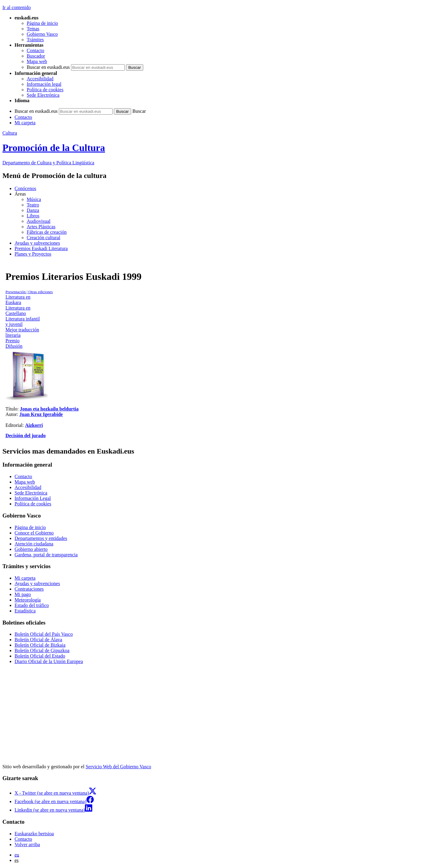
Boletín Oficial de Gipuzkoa (42, 650)
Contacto (36, 50)
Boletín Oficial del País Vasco (44, 634)
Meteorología (28, 600)
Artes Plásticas (41, 227)
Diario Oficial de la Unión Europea (49, 661)
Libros (33, 216)
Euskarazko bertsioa (34, 834)
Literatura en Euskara (18, 300)
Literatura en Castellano (18, 311)
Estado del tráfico (32, 605)
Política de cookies (45, 90)
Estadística (25, 611)
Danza (33, 210)
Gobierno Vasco (42, 34)
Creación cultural (44, 238)
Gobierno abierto (31, 549)
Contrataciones (29, 589)
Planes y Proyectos (33, 254)
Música (34, 199)
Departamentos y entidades (41, 538)
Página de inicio (42, 23)
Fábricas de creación (47, 232)
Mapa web (37, 61)
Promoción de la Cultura (54, 148)
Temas (33, 29)
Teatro (33, 205)
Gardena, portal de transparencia (46, 555)
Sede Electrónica (43, 95)
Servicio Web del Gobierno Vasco (118, 767)
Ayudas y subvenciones (37, 243)
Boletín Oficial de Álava (38, 640)
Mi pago (23, 594)
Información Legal (33, 498)
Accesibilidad (40, 79)
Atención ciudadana (34, 544)
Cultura (10, 133)
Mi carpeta (25, 123)
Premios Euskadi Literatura (41, 248)
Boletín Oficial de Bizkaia (40, 645)
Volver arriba (27, 845)
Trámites (35, 40)
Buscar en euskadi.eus (48, 67)
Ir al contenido (17, 7)
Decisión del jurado (25, 436)
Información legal (44, 84)
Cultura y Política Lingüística (48, 163)
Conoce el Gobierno (34, 533)
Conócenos (25, 188)
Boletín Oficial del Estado (40, 656)
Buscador (36, 56)
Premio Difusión (14, 343)
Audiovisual (39, 221)
